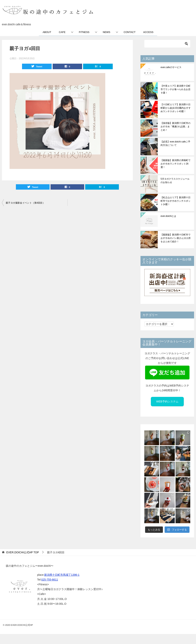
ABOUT (47, 32)
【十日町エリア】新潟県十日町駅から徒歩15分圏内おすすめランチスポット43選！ (176, 108)
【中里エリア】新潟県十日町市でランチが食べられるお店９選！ (176, 89)
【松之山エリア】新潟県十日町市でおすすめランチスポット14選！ (176, 201)
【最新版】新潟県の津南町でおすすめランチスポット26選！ (176, 164)
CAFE (62, 32)
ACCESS (148, 32)
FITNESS (84, 32)
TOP (23, 552)
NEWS (107, 32)
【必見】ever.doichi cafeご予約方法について (175, 143)
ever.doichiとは (168, 216)
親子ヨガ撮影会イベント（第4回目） (25, 203)
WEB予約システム (167, 401)
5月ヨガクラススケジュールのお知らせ (175, 181)
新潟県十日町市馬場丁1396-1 (62, 575)
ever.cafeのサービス (171, 67)
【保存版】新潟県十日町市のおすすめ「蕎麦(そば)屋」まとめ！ (176, 127)
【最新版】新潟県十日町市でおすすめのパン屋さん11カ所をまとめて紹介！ (176, 238)
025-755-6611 (50, 580)
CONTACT (130, 32)
